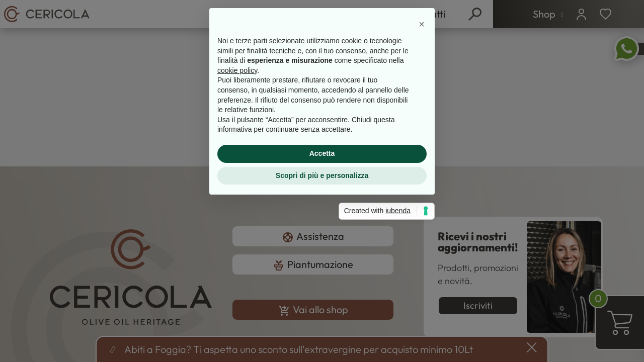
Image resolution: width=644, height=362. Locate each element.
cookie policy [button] (237, 150)
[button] (422, 104)
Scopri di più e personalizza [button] (322, 255)
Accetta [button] (322, 233)
